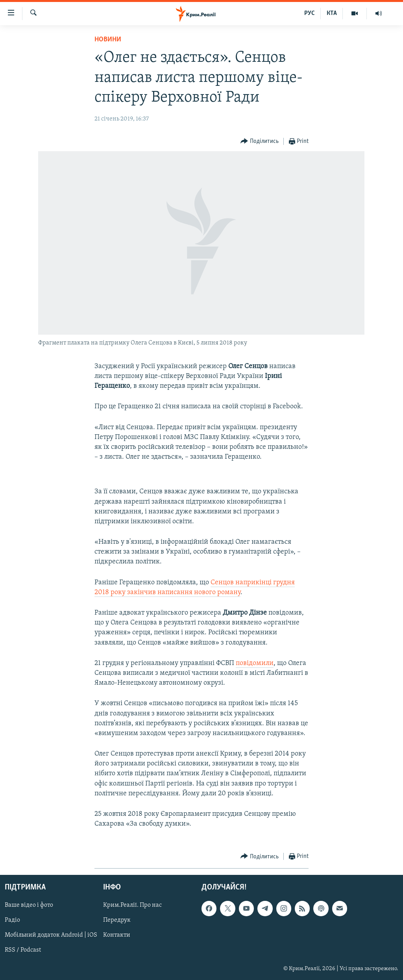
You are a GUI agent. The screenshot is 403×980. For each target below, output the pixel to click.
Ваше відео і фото (29, 906)
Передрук (117, 921)
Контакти (117, 936)
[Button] (260, 142)
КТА (332, 13)
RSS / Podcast (23, 950)
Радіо (12, 921)
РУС (310, 13)
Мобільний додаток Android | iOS (51, 936)
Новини (108, 40)
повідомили (255, 663)
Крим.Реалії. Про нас (132, 906)
